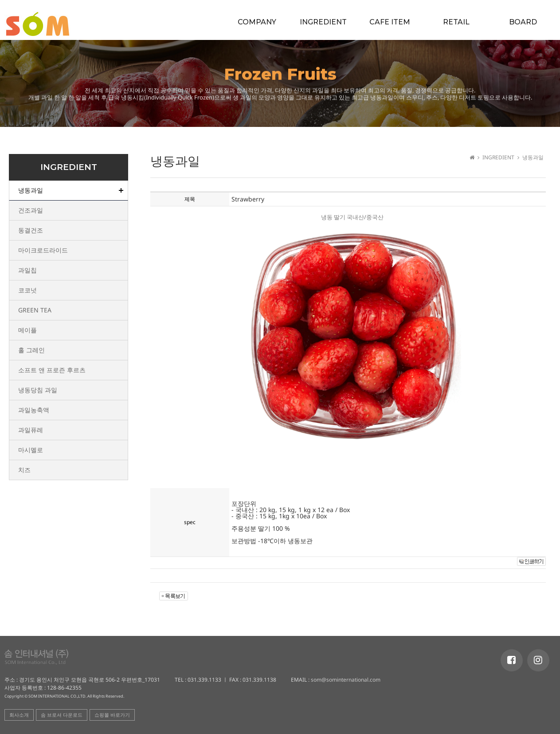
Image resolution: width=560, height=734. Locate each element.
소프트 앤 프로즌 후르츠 (52, 370)
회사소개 (19, 715)
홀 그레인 (31, 350)
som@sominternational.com (345, 680)
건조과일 (31, 210)
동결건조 (31, 230)
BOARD (523, 22)
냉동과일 (31, 190)
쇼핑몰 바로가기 (112, 715)
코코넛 (27, 290)
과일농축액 (34, 410)
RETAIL (456, 22)
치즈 (24, 470)
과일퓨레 (31, 430)
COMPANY (257, 22)
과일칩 (27, 270)
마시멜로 (31, 450)
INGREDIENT (323, 22)
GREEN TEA (35, 310)
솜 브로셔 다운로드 (62, 715)
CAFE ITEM (390, 22)
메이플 (27, 330)
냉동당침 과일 (38, 390)
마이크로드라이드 (43, 250)
